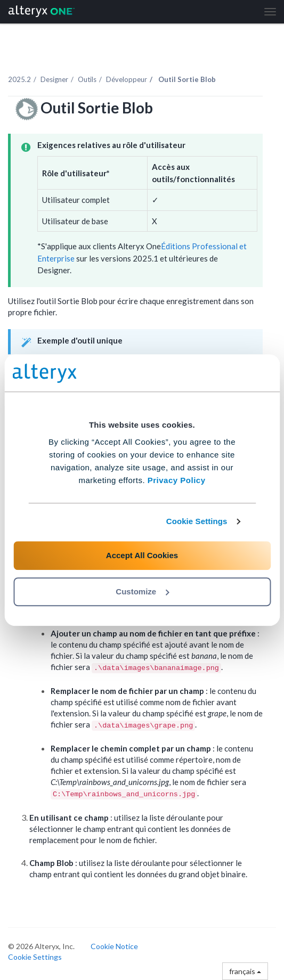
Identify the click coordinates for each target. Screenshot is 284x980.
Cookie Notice (114, 946)
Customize (142, 591)
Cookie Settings (197, 521)
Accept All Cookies (142, 555)
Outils (87, 79)
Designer (54, 79)
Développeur (127, 79)
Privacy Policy (177, 480)
